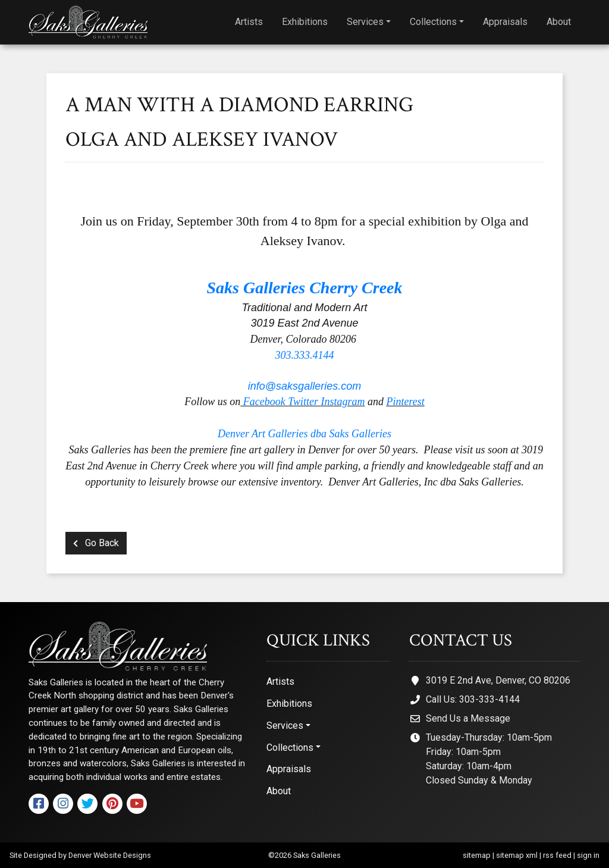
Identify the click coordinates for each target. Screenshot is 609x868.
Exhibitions (305, 22)
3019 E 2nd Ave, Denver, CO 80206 (498, 680)
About (559, 22)
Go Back (96, 543)
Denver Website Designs (110, 855)
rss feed (557, 855)
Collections (433, 22)
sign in (588, 855)
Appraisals (505, 22)
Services (365, 22)
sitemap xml (517, 855)
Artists (249, 22)
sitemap (477, 855)
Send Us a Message (468, 718)
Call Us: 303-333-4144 (473, 699)
